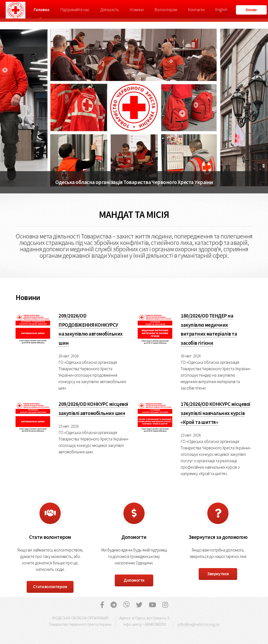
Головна (42, 10)
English (221, 10)
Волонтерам (166, 10)
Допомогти (134, 580)
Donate (251, 10)
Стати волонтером (50, 587)
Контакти (196, 10)
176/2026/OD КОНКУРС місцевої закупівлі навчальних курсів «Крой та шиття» (215, 413)
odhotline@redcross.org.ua (198, 624)
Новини (137, 10)
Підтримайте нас (75, 10)
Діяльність (110, 10)
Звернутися (218, 574)
